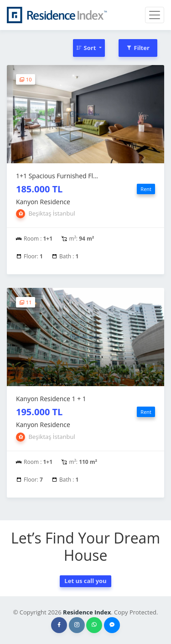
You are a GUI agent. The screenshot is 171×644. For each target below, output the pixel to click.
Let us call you (85, 581)
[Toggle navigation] (155, 15)
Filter (138, 48)
